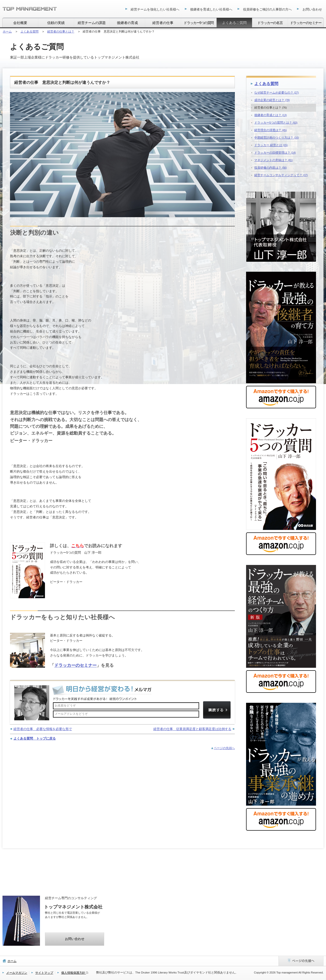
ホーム (12, 961)
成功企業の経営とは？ (272, 100)
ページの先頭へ (224, 748)
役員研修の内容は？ (271, 168)
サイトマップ (44, 973)
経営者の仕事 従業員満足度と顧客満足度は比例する (192, 729)
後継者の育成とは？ (271, 115)
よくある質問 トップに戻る (35, 738)
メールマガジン (17, 973)
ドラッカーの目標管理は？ (275, 152)
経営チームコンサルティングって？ (281, 175)
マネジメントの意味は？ (274, 160)
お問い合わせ (75, 939)
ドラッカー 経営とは (271, 145)
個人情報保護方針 (75, 973)
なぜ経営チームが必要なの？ (277, 92)
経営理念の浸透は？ (271, 130)
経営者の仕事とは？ (271, 107)
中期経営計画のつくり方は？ (277, 137)
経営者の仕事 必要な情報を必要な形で (43, 729)
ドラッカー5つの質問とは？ (276, 122)
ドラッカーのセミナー (75, 665)
